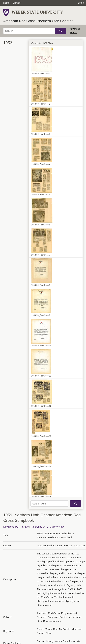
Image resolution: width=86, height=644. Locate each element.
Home (6, 3)
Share (25, 527)
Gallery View (57, 527)
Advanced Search (75, 31)
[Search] (29, 31)
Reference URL (39, 527)
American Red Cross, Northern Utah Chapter (38, 21)
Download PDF (12, 527)
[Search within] (49, 503)
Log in (81, 3)
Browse (17, 3)
